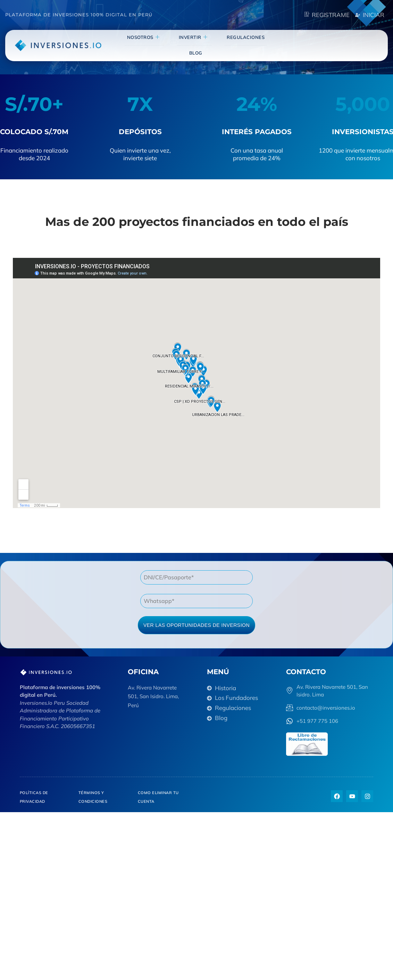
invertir (184, 45)
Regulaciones (232, 45)
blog (270, 45)
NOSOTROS (139, 45)
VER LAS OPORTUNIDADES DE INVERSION (196, 625)
